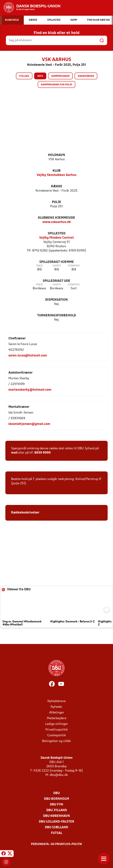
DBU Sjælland (56, 827)
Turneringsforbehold (57, 316)
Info (40, 76)
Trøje (39, 266)
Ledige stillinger (57, 724)
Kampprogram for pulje (56, 85)
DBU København (56, 816)
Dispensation (56, 300)
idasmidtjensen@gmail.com (29, 424)
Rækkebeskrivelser (25, 513)
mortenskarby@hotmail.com (30, 390)
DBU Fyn (56, 805)
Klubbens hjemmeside (56, 218)
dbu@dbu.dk (59, 775)
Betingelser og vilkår (56, 741)
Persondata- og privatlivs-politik (56, 844)
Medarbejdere (57, 718)
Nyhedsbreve (56, 701)
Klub (57, 171)
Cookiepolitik (56, 735)
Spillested (57, 234)
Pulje (56, 202)
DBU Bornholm (56, 799)
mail (14, 453)
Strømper (74, 266)
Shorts (57, 266)
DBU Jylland (57, 810)
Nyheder (56, 707)
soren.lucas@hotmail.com (28, 356)
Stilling (24, 76)
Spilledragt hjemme (57, 262)
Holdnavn (56, 155)
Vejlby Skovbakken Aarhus (56, 175)
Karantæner (86, 76)
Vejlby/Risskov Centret (56, 238)
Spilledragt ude (56, 281)
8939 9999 (42, 453)
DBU (56, 793)
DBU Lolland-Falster (56, 822)
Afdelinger (57, 713)
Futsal (57, 833)
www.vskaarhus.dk (57, 222)
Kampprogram (60, 76)
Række (57, 187)
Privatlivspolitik (57, 730)
